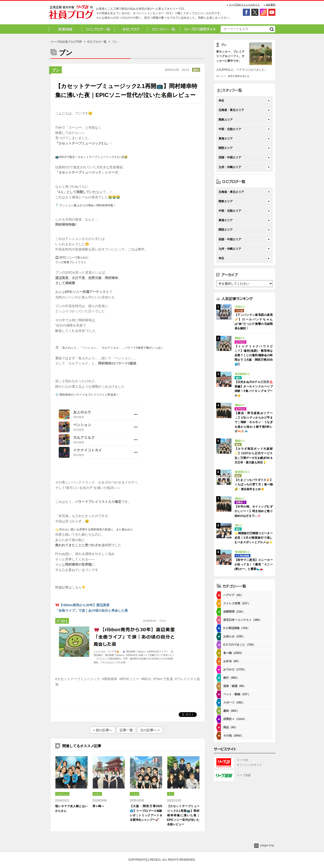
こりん (135, 794)
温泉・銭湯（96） (235, 686)
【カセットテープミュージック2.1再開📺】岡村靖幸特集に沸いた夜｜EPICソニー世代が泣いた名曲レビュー (183, 815)
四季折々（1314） (235, 719)
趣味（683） (231, 711)
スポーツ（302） (234, 703)
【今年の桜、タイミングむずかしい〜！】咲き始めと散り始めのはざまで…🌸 (254, 511)
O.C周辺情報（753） (237, 628)
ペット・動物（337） (237, 694)
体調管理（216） (234, 612)
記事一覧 (126, 730)
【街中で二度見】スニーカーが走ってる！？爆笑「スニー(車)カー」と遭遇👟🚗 (254, 564)
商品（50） (230, 727)
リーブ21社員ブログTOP (66, 42)
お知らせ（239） (234, 636)
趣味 (196, 70)
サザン (97, 794)
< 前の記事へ (103, 730)
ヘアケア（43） (233, 595)
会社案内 (271, 5)
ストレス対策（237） (237, 603)
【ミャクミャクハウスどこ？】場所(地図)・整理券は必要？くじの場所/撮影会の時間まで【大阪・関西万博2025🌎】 (254, 355)
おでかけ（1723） (235, 669)
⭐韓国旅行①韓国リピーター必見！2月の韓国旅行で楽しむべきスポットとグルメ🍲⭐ (254, 538)
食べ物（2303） (234, 653)
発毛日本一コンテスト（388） (243, 620)
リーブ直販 (244, 775)
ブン (56, 70)
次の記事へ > (150, 730)
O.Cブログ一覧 (97, 42)
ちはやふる (62, 794)
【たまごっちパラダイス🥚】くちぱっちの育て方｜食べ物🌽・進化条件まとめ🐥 (254, 484)
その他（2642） (234, 736)
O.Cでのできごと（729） (239, 645)
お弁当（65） (232, 661)
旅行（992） (231, 678)
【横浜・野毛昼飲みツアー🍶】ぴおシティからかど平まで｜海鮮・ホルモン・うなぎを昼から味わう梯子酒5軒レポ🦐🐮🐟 (254, 422)
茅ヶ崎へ (98, 806)
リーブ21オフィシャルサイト (244, 5)
